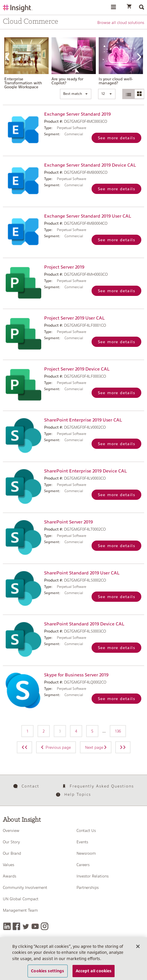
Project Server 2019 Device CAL (77, 369)
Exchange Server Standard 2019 (77, 114)
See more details (116, 138)
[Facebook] (16, 926)
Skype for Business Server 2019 (76, 675)
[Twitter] (26, 926)
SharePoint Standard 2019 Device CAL (84, 624)
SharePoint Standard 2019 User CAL (82, 573)
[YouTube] (35, 926)
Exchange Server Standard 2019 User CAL (88, 216)
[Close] (138, 950)
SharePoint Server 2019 (68, 522)
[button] (76, 94)
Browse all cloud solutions (121, 22)
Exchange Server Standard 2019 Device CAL (90, 165)
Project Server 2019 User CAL (74, 318)
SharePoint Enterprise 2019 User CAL (83, 420)
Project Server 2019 (64, 267)
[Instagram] (44, 926)
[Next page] (123, 747)
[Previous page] (24, 747)
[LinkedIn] (7, 926)
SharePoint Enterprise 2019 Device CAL (85, 471)
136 (118, 731)
